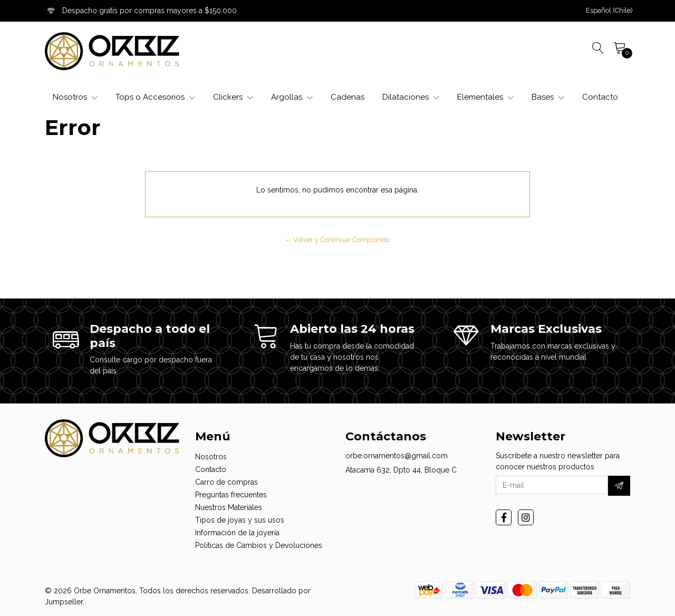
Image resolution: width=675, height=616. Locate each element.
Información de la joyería (237, 533)
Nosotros (75, 97)
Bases (548, 97)
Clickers (233, 97)
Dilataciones (411, 97)
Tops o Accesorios (155, 97)
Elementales (485, 97)
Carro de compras (226, 482)
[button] (609, 11)
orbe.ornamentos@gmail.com (397, 456)
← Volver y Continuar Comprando (338, 240)
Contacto (600, 97)
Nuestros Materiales (229, 507)
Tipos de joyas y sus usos (240, 520)
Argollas (292, 97)
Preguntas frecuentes (231, 495)
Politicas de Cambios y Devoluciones (259, 545)
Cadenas (348, 97)
